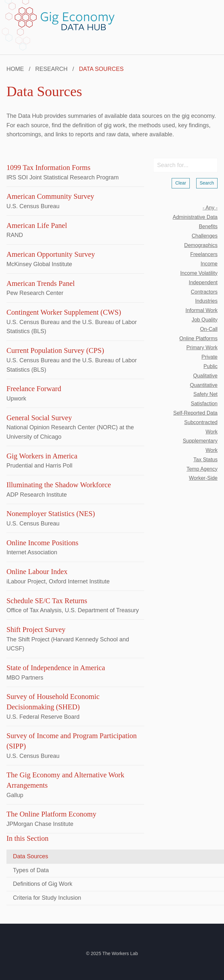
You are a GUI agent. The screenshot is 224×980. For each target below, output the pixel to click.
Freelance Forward (34, 389)
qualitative (205, 376)
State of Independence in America (56, 668)
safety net (205, 394)
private (209, 357)
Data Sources (31, 856)
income (209, 264)
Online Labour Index (37, 572)
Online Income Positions (42, 543)
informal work (202, 310)
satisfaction (204, 404)
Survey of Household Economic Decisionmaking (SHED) (53, 702)
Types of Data (31, 870)
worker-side (203, 478)
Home (15, 69)
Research (51, 69)
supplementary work (200, 445)
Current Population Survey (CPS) (55, 350)
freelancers (204, 254)
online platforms (198, 338)
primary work (202, 348)
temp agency (202, 469)
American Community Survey (50, 196)
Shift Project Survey (36, 630)
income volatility (199, 273)
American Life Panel (37, 225)
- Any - (210, 208)
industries (206, 301)
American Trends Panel (41, 283)
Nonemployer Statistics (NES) (51, 514)
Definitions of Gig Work (43, 884)
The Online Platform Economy (51, 814)
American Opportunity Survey (51, 254)
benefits (208, 226)
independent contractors (203, 287)
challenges (205, 236)
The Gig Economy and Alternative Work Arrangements (65, 780)
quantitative (204, 385)
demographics (201, 245)
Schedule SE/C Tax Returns (47, 601)
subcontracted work (201, 427)
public (210, 366)
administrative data (195, 217)
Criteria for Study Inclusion (47, 898)
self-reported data (195, 413)
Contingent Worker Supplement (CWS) (64, 312)
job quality (205, 320)
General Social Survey (39, 418)
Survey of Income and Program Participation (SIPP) (72, 741)
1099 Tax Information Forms (48, 168)
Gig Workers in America (42, 456)
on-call (209, 329)
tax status (205, 460)
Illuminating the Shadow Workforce (59, 485)
